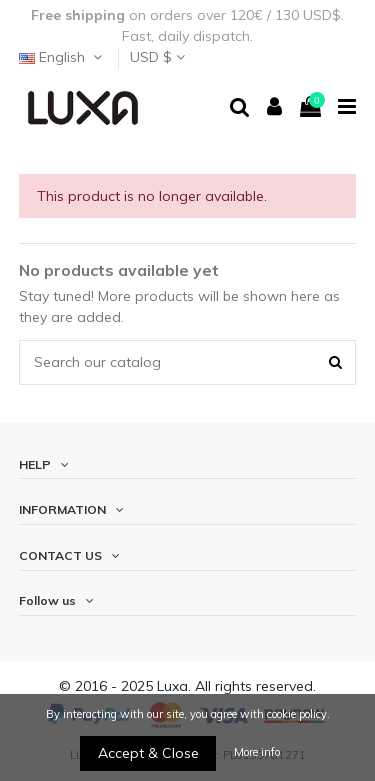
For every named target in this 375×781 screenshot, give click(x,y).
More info (257, 752)
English (63, 57)
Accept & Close (148, 753)
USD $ (157, 57)
